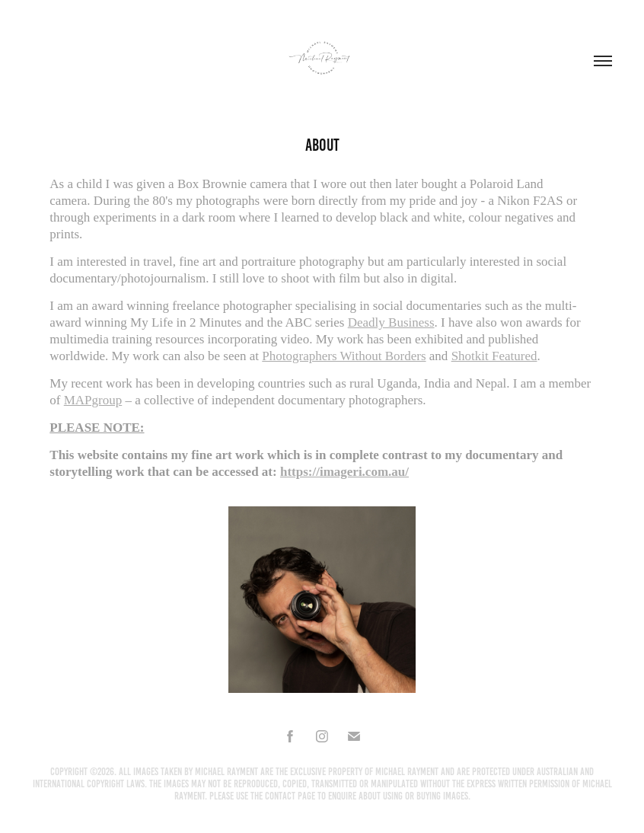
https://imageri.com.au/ (344, 472)
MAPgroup (93, 400)
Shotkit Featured (494, 356)
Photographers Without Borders (344, 356)
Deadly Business (391, 322)
